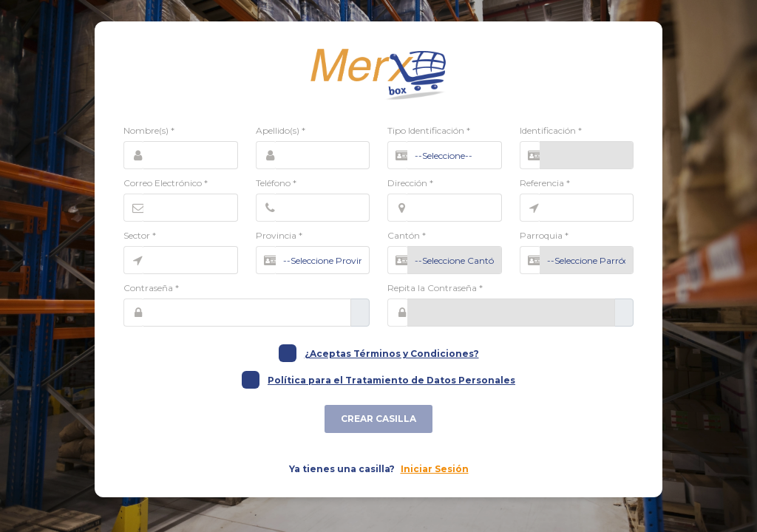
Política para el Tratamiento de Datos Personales (391, 380)
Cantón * (407, 235)
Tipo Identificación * (429, 130)
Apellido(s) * (281, 130)
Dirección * (410, 183)
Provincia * (279, 235)
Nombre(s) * (149, 130)
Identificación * (551, 130)
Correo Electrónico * (166, 183)
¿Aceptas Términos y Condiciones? (392, 354)
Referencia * (545, 183)
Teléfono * (276, 183)
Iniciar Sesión (435, 469)
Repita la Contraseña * (435, 288)
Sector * (140, 235)
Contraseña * (151, 288)
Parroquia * (544, 235)
